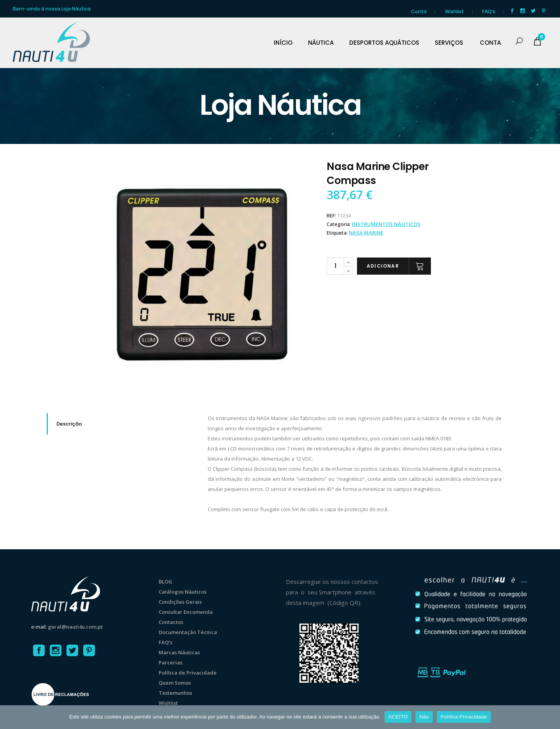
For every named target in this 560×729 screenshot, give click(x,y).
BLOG (165, 582)
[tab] (121, 424)
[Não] (550, 717)
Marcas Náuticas (179, 652)
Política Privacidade (464, 717)
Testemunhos (175, 693)
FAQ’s (489, 11)
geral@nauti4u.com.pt (75, 627)
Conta (419, 11)
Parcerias (171, 662)
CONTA (490, 43)
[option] (202, 275)
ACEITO (398, 717)
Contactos (171, 622)
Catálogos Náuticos (183, 592)
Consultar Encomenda (186, 612)
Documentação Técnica (188, 632)
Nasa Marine (366, 233)
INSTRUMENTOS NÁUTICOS (386, 224)
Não (424, 717)
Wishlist (454, 11)
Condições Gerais (180, 602)
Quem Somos (175, 683)
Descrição (69, 424)
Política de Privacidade (188, 673)
